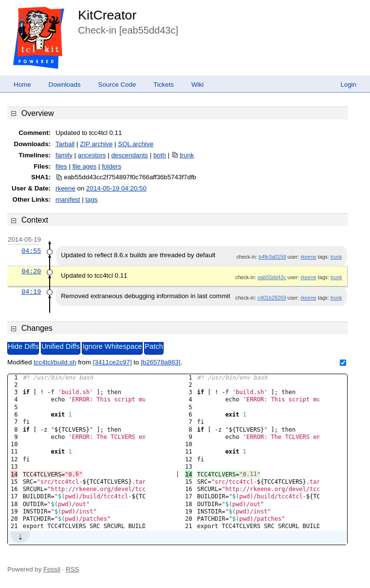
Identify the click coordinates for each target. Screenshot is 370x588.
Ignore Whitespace (112, 346)
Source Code (117, 85)
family (64, 155)
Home (22, 85)
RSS (72, 569)
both (160, 155)
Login (348, 85)
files (61, 166)
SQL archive (136, 144)
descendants (129, 155)
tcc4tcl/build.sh (55, 362)
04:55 (31, 251)
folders (111, 166)
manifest (68, 199)
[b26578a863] (161, 362)
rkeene (65, 188)
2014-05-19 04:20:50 (116, 188)
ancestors (92, 155)
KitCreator (107, 15)
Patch (154, 346)
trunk (187, 155)
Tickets (164, 85)
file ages (85, 166)
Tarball (65, 144)
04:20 (31, 271)
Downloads (65, 85)
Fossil (52, 569)
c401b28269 (272, 298)
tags (91, 199)
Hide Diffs (23, 346)
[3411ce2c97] (112, 362)
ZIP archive (96, 144)
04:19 (31, 292)
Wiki (197, 85)
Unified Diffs (61, 346)
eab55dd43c (272, 277)
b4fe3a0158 (272, 257)
